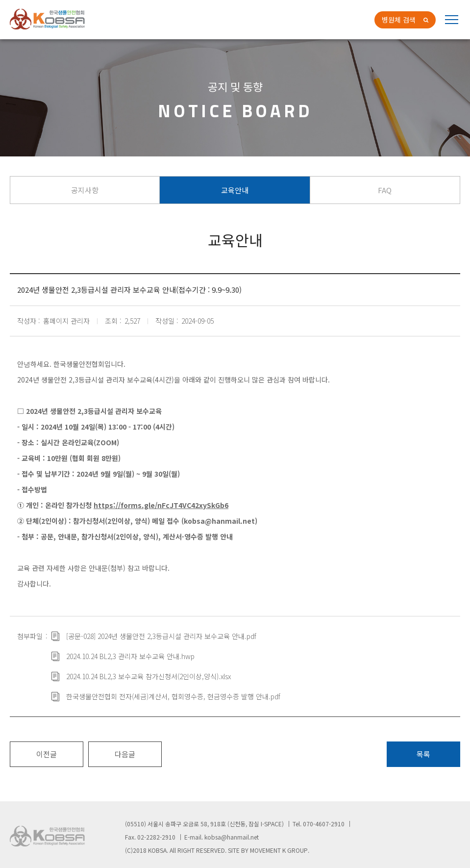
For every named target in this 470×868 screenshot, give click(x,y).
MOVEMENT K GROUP (279, 850)
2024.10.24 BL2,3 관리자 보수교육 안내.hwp (130, 656)
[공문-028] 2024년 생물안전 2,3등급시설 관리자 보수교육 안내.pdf (161, 636)
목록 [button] (423, 754)
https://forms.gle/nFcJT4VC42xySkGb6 (161, 505)
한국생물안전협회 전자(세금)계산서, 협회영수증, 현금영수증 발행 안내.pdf (173, 696)
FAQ (385, 190)
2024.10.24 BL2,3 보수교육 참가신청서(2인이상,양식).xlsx (148, 676)
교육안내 (235, 190)
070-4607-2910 (324, 824)
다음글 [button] (125, 754)
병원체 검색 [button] (399, 20)
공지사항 (85, 190)
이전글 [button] (47, 754)
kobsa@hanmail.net (232, 837)
